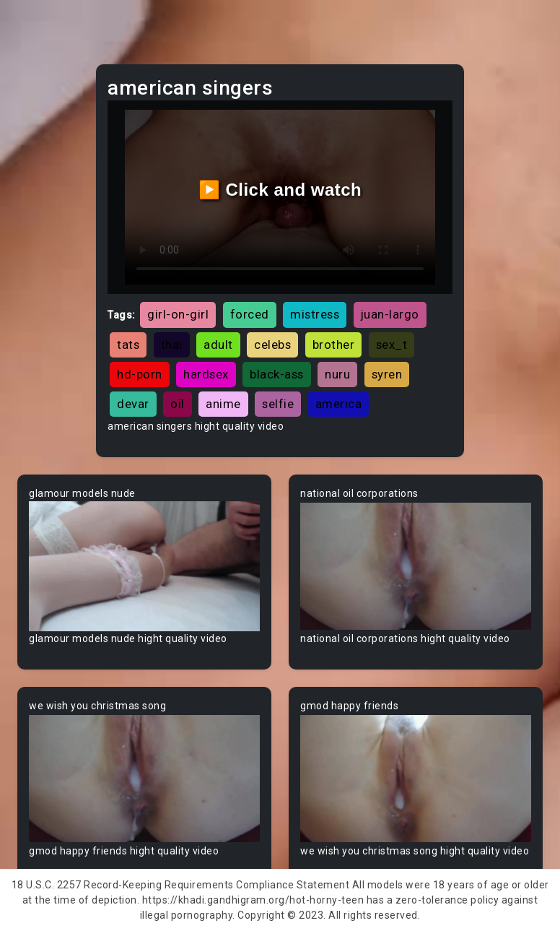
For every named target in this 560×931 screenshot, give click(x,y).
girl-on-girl (178, 314)
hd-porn (140, 374)
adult (218, 345)
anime (223, 404)
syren (387, 374)
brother (334, 345)
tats (128, 345)
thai (172, 345)
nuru (337, 374)
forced (250, 314)
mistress (315, 314)
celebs (272, 345)
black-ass (277, 374)
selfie (278, 404)
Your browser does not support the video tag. (144, 566)
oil (178, 404)
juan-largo (390, 314)
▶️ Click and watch (280, 190)
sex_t (392, 345)
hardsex (206, 374)
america (339, 404)
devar (133, 404)
